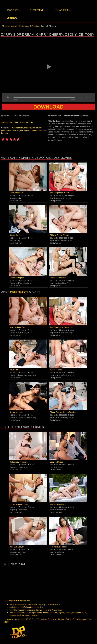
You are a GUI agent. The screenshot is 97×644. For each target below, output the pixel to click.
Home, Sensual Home (19, 504)
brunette (5, 133)
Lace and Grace (57, 462)
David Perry (65, 198)
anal (26, 128)
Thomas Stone (23, 418)
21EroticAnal (17, 201)
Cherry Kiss (13, 552)
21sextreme (38, 10)
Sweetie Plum (55, 418)
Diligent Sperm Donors (59, 235)
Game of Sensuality (58, 278)
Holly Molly (13, 198)
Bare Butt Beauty (17, 547)
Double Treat (15, 370)
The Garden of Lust (58, 504)
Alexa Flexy (54, 510)
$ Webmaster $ (81, 619)
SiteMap (61, 619)
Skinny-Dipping (16, 235)
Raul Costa (60, 552)
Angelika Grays (55, 198)
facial (14, 130)
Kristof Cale (62, 283)
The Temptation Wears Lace (62, 193)
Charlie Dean (69, 241)
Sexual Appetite (16, 412)
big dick (27, 130)
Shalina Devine (55, 241)
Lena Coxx (53, 467)
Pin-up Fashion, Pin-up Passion (63, 412)
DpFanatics (57, 201)
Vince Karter (27, 283)
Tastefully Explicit (17, 278)
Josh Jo (30, 333)
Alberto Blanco (23, 510)
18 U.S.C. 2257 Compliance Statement (41, 619)
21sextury (14, 10)
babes (44, 130)
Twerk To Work (56, 370)
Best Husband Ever (18, 327)
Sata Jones (13, 467)
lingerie (20, 130)
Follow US (70, 619)
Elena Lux (13, 241)
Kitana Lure (54, 283)
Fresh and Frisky (16, 193)
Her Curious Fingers (58, 547)
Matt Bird (23, 333)
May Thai (53, 552)
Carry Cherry (14, 122)
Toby (31, 122)
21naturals (63, 10)
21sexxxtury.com (11, 619)
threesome (36, 130)
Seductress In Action (18, 462)
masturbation (17, 128)
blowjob (32, 128)
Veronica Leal (14, 283)
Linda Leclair (54, 375)
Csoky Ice (24, 122)
